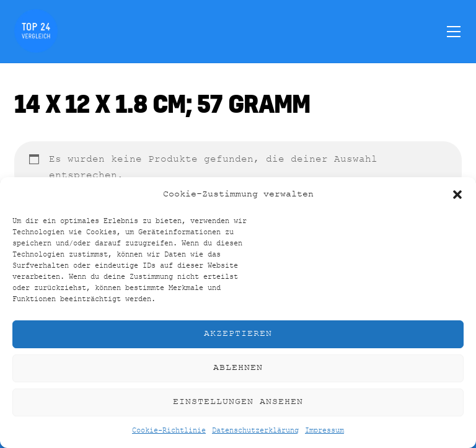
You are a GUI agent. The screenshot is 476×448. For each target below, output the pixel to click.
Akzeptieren (238, 334)
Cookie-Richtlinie (169, 431)
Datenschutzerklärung (255, 431)
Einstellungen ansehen (238, 402)
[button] (457, 195)
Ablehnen (238, 368)
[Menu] (454, 31)
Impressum (324, 431)
